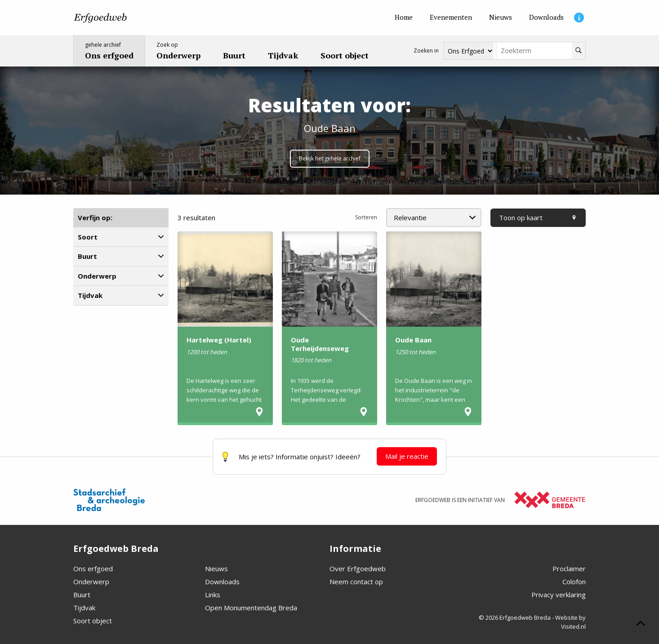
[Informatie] (579, 18)
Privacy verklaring (559, 595)
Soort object (93, 621)
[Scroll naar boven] (641, 625)
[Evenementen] (451, 18)
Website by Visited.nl (570, 622)
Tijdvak (84, 608)
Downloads (222, 582)
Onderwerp (91, 582)
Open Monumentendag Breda (251, 608)
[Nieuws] (501, 18)
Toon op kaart (538, 218)
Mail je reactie (407, 456)
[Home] (404, 18)
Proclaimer (569, 568)
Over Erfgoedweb (358, 568)
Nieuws (216, 568)
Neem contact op (356, 582)
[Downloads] (546, 18)
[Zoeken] (579, 51)
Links (213, 595)
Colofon (574, 582)
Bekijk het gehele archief (330, 158)
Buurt (82, 595)
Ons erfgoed (93, 568)
